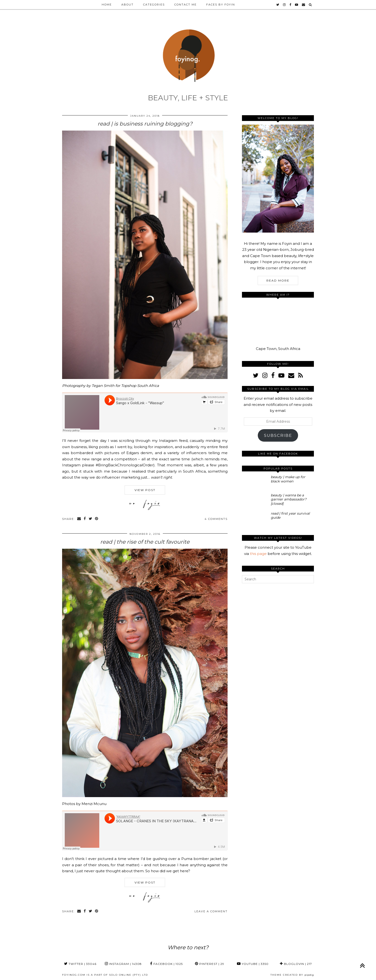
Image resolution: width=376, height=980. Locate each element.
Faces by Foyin (221, 5)
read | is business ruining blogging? (145, 124)
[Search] (311, 5)
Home (107, 5)
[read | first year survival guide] (255, 519)
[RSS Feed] (300, 375)
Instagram (123, 964)
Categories (154, 5)
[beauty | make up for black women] (255, 482)
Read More (278, 280)
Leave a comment (211, 911)
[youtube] (297, 5)
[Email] (304, 5)
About (127, 5)
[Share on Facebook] (85, 519)
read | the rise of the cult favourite (145, 542)
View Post (145, 490)
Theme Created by (292, 975)
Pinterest (210, 964)
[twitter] (278, 5)
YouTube (253, 964)
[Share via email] (79, 519)
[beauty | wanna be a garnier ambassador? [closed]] (255, 501)
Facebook (166, 964)
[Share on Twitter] (91, 519)
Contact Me (185, 5)
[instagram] (285, 5)
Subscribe (278, 435)
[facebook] (291, 5)
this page (258, 554)
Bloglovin (296, 964)
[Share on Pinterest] (97, 519)
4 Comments (216, 519)
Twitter (80, 964)
